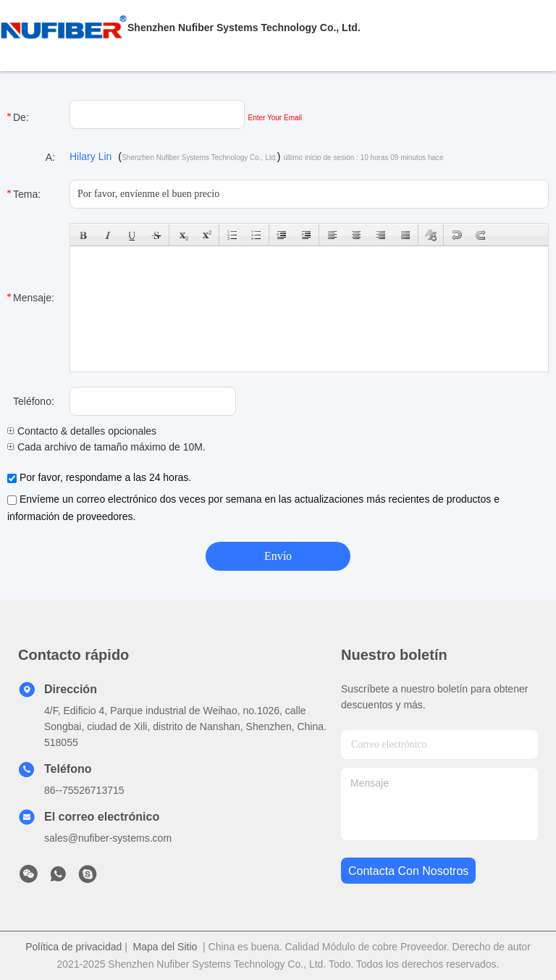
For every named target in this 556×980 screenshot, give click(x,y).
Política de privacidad (73, 947)
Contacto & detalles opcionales (82, 431)
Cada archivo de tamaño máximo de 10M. (106, 447)
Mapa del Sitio (165, 947)
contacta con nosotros (408, 871)
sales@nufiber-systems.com (108, 838)
